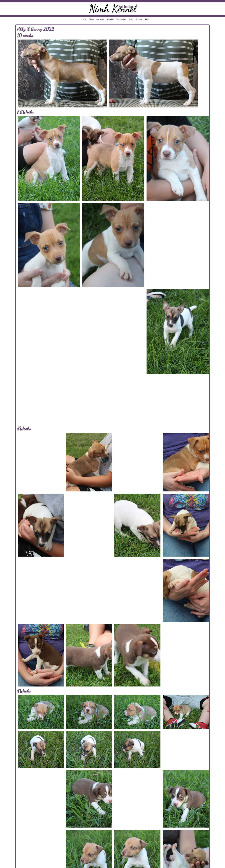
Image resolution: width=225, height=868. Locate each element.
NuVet (147, 19)
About (91, 19)
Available (110, 19)
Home (84, 19)
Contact (139, 19)
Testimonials (121, 19)
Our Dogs (100, 19)
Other (131, 19)
